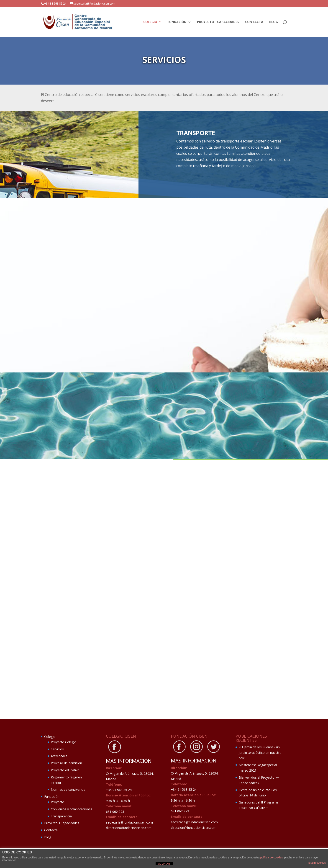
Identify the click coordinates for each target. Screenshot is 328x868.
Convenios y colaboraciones (72, 809)
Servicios (57, 749)
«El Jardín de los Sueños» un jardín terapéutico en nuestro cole (260, 753)
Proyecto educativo (65, 770)
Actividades (59, 756)
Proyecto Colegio (64, 742)
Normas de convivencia (68, 789)
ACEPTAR (164, 864)
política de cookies (272, 858)
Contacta (254, 22)
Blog (274, 22)
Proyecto (58, 802)
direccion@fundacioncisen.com (129, 828)
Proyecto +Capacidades (218, 22)
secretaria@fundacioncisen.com (129, 822)
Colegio (150, 22)
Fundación (177, 22)
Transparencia (61, 816)
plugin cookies (317, 863)
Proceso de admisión (66, 763)
